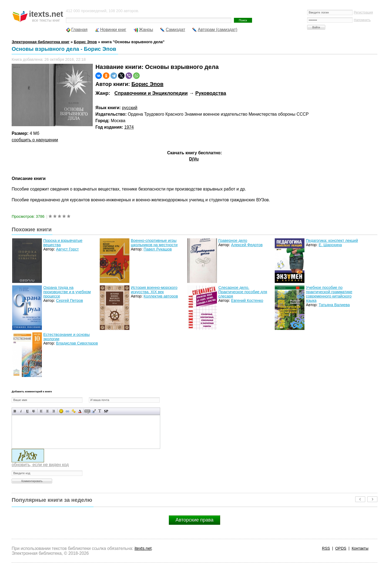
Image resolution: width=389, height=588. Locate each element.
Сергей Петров (70, 300)
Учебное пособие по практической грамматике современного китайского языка (329, 294)
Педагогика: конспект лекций (332, 240)
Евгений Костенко (247, 300)
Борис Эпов (147, 84)
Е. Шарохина (330, 245)
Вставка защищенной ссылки (74, 411)
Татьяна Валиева (334, 305)
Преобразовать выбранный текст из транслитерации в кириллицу (100, 411)
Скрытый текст (87, 411)
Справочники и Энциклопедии (151, 93)
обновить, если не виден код (40, 465)
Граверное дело (233, 240)
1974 (129, 127)
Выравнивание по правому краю (54, 411)
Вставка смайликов (61, 411)
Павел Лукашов (158, 249)
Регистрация (363, 12)
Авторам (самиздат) (217, 30)
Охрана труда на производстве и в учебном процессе (67, 292)
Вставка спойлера (106, 411)
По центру (47, 411)
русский (130, 108)
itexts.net (143, 548)
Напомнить (362, 20)
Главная (79, 30)
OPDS (341, 548)
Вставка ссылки (67, 411)
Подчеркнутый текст (27, 411)
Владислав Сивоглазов (77, 343)
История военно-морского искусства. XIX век (154, 290)
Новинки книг (113, 30)
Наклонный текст (21, 411)
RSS (326, 548)
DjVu (194, 159)
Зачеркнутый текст (34, 411)
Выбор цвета (80, 411)
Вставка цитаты (94, 411)
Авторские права (194, 520)
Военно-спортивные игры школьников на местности (154, 243)
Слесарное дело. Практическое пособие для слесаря (243, 292)
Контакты (360, 548)
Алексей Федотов (247, 245)
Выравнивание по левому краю (41, 411)
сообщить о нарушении (35, 140)
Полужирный (15, 411)
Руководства (211, 93)
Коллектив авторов (161, 296)
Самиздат (175, 30)
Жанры (146, 30)
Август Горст (68, 249)
